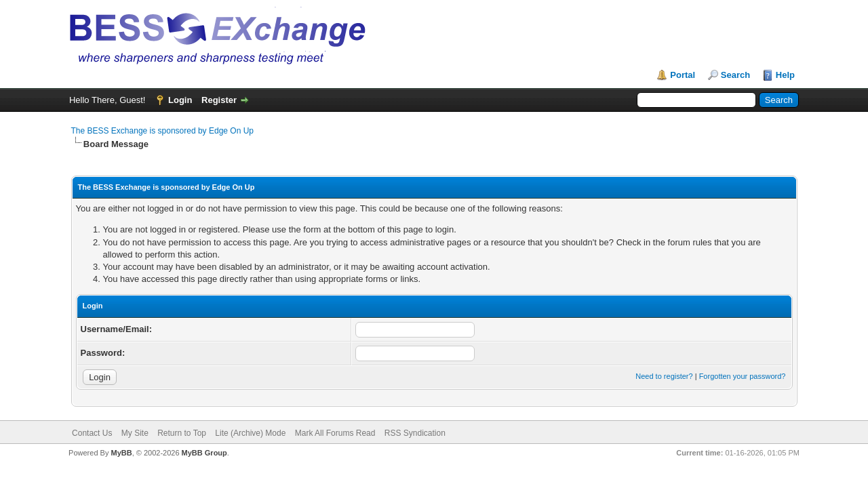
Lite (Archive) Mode (250, 433)
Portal (683, 75)
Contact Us (92, 433)
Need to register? (664, 376)
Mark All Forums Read (335, 433)
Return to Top (182, 433)
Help (785, 75)
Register (219, 100)
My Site (135, 433)
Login (180, 100)
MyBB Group (204, 453)
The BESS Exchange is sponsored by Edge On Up (163, 131)
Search (735, 75)
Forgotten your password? (743, 376)
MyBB (121, 453)
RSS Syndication (415, 433)
